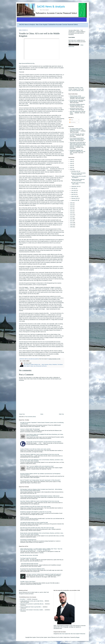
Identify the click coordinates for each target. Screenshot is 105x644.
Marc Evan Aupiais (64, 634)
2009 (71, 225)
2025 (71, 162)
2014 (71, 215)
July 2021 (74, 188)
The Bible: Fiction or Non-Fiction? (28, 582)
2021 (71, 170)
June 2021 (74, 190)
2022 (71, 168)
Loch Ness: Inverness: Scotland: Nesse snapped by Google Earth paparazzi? (44, 574)
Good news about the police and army (30, 564)
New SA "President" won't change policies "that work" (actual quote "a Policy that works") (40, 480)
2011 (71, 221)
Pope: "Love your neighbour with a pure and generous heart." (40, 466)
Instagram (75, 89)
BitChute (78, 91)
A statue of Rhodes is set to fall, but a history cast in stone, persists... (36, 449)
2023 (71, 166)
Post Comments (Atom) (31, 417)
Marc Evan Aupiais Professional (78, 634)
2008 (71, 227)
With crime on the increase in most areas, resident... (32, 610)
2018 (71, 207)
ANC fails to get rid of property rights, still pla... (78, 183)
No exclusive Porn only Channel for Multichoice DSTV (32, 569)
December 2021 (75, 171)
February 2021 (75, 198)
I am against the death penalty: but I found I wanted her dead (34, 522)
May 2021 (74, 192)
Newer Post (22, 414)
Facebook (77, 88)
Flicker (80, 89)
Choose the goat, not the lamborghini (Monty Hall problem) (77, 97)
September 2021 (75, 186)
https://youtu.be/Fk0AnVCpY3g (27, 63)
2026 (71, 160)
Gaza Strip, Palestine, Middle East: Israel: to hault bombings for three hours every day (40, 454)
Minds (82, 91)
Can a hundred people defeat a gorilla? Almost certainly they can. (77, 139)
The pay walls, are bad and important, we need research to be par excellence (44, 442)
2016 (71, 211)
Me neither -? (23, 599)
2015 (71, 213)
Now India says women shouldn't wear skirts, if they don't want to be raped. (37, 528)
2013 (71, 217)
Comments (72, 122)
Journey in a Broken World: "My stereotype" (30, 429)
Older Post (61, 414)
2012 (71, 219)
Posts (71, 120)
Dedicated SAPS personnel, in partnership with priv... (32, 604)
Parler (70, 91)
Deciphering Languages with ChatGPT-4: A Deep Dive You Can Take (36, 512)
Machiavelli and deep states (76, 109)
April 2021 (74, 194)
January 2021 (75, 200)
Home (42, 414)
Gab (83, 89)
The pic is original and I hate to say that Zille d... (31, 607)
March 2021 (74, 196)
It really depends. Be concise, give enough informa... (32, 601)
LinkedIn (70, 89)
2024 (71, 164)
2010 (71, 223)
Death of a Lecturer (25, 517)
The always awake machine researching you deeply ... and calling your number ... (77, 130)
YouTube (74, 91)
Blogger (78, 637)
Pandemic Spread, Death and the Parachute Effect (78, 180)
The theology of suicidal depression (28, 540)
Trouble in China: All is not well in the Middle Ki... (79, 177)
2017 (71, 209)
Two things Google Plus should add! (28, 558)
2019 (71, 205)
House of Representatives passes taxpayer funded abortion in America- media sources (40, 496)
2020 (71, 203)
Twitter (81, 88)
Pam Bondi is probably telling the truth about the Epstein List (77, 105)
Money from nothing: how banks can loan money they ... (78, 174)
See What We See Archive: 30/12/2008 (29, 555)
